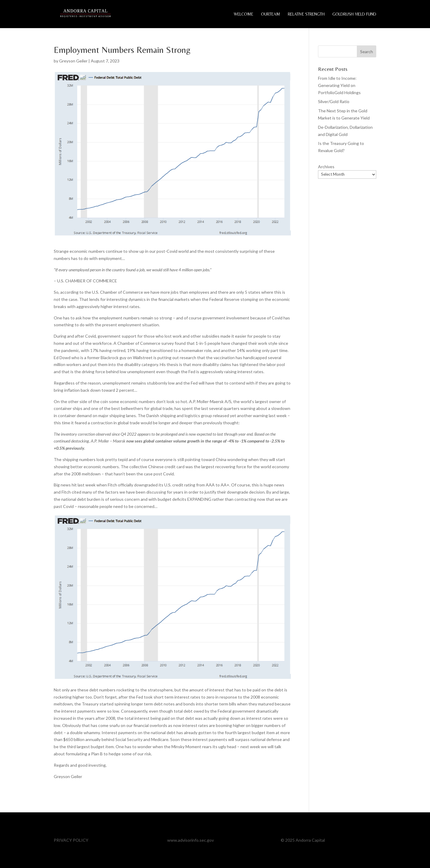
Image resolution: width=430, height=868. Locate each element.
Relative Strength (306, 14)
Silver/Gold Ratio (334, 101)
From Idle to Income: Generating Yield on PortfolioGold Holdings (339, 85)
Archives (326, 167)
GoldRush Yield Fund (354, 14)
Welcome (244, 14)
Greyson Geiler (73, 61)
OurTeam (271, 14)
